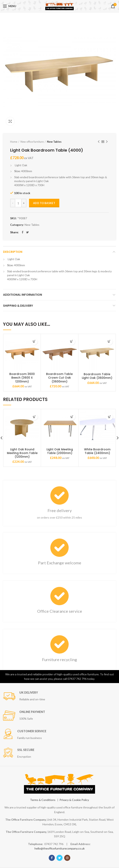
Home (14, 142)
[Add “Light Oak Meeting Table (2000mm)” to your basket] (72, 417)
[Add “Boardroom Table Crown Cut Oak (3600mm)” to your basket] (72, 342)
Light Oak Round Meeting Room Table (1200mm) (22, 453)
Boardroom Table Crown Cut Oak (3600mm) (59, 378)
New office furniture (32, 142)
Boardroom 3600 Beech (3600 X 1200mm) (22, 378)
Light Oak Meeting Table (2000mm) (60, 451)
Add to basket (44, 203)
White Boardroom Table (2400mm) (97, 451)
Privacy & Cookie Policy (74, 800)
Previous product (99, 142)
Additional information (23, 295)
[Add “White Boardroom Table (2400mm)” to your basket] (109, 417)
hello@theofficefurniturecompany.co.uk (60, 848)
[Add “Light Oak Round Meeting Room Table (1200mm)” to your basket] (34, 417)
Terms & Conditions (43, 800)
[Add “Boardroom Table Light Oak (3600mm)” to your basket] (109, 342)
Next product (107, 142)
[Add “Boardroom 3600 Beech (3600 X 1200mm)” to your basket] (34, 342)
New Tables (54, 142)
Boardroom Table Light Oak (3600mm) (97, 376)
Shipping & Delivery (18, 306)
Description (13, 252)
